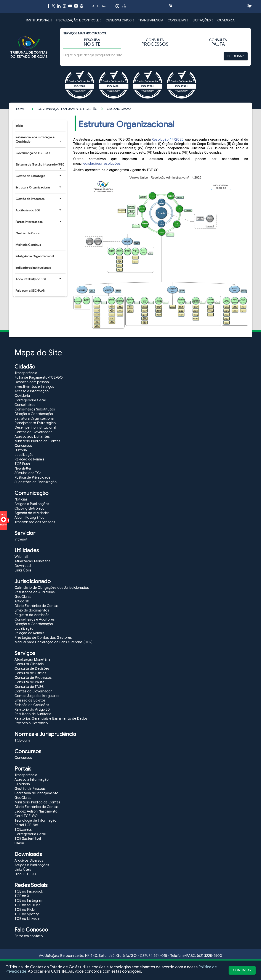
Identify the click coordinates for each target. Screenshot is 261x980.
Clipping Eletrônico (30, 509)
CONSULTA (155, 43)
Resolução (160, 139)
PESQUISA (92, 43)
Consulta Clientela (29, 664)
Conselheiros (25, 405)
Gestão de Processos (38, 199)
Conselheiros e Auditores (35, 620)
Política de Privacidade (32, 478)
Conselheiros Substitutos (35, 409)
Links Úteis (23, 570)
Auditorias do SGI (38, 210)
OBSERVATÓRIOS (120, 20)
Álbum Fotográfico (30, 518)
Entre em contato (29, 936)
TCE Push (22, 464)
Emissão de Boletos (30, 700)
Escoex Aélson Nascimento (36, 811)
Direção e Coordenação (34, 414)
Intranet (21, 539)
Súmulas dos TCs (28, 473)
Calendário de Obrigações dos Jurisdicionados (52, 588)
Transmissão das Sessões (35, 522)
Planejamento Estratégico (35, 423)
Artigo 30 (22, 601)
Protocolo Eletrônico (31, 723)
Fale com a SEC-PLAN (30, 291)
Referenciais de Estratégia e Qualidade (38, 139)
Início (19, 126)
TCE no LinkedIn (27, 919)
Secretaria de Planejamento (36, 793)
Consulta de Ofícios (30, 673)
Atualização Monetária (32, 561)
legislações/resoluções (102, 163)
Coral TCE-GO (26, 816)
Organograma (119, 109)
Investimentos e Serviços (34, 387)
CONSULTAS (178, 20)
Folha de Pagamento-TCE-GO (39, 378)
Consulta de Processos (33, 678)
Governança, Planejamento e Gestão (67, 109)
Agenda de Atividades (32, 513)
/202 (178, 139)
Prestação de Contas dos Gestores (43, 638)
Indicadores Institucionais (33, 268)
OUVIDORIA (226, 20)
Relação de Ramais (29, 459)
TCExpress (23, 830)
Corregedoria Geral (30, 400)
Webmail (21, 557)
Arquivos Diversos (29, 861)
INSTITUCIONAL (39, 20)
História (21, 450)
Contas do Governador (33, 432)
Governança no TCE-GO (33, 153)
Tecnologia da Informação (35, 821)
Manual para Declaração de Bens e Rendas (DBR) (54, 642)
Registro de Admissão (32, 615)
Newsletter (23, 468)
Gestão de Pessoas (30, 789)
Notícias (21, 499)
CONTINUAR (242, 970)
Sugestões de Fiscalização (36, 482)
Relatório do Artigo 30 (32, 710)
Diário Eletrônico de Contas (37, 606)
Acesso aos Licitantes (32, 437)
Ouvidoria (22, 396)
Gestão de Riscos (27, 233)
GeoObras (23, 597)
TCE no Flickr (25, 910)
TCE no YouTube (27, 905)
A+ (104, 6)
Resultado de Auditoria (33, 714)
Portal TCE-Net (26, 825)
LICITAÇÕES (203, 20)
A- (98, 6)
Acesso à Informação (32, 391)
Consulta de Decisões (32, 669)
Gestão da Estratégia (38, 176)
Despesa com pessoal (32, 382)
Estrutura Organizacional (38, 187)
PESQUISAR (236, 56)
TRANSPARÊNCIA (151, 20)
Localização (24, 455)
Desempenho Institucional (35, 428)
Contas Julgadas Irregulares (37, 696)
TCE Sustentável (28, 839)
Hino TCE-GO (25, 874)
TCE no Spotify (27, 914)
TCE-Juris (22, 740)
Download (23, 566)
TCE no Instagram (29, 901)
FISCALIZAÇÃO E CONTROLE (78, 20)
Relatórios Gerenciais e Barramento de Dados (51, 719)
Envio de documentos (32, 610)
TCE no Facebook (29, 891)
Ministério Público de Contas (37, 441)
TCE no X (22, 896)
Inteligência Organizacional (35, 256)
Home (21, 109)
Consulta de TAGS (29, 687)
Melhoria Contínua (28, 245)
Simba (19, 843)
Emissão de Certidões (32, 705)
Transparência (26, 373)
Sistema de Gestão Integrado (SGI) (40, 166)
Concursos (23, 446)
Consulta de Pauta (29, 682)
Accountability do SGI (38, 279)
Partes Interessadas (38, 222)
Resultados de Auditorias (35, 592)
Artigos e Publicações (32, 504)
